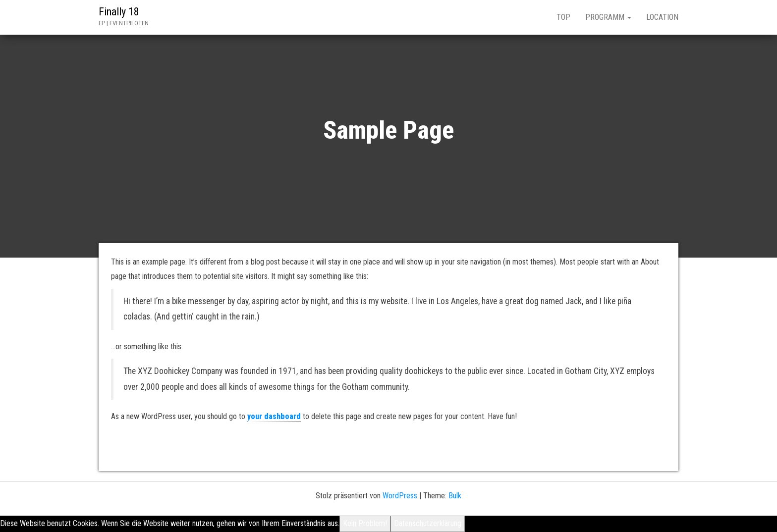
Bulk (455, 496)
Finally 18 (119, 12)
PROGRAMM (608, 17)
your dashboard (274, 416)
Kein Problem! (365, 523)
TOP (563, 17)
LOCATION (662, 17)
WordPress (400, 496)
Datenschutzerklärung (428, 523)
